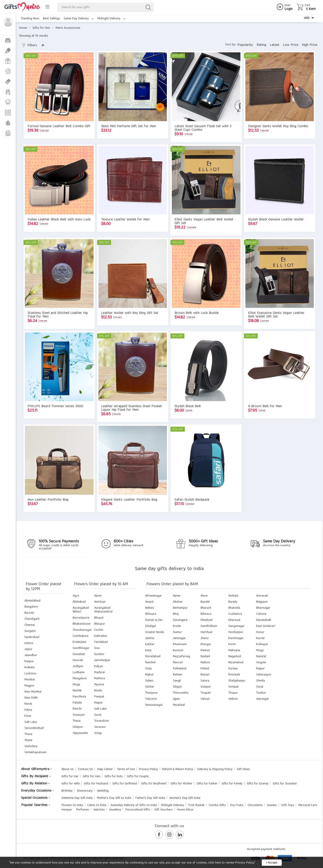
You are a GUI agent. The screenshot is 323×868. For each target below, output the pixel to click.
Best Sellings (51, 19)
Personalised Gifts (138, 810)
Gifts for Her (70, 777)
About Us (68, 769)
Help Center (105, 769)
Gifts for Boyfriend (154, 784)
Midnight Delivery (111, 19)
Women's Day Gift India (185, 798)
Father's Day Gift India (150, 798)
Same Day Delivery (79, 19)
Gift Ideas (243, 769)
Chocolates (255, 805)
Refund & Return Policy (178, 769)
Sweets (272, 805)
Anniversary (85, 791)
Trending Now (30, 19)
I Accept (272, 863)
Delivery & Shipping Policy (215, 769)
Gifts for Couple (138, 777)
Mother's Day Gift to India (114, 798)
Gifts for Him (41, 28)
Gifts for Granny (258, 784)
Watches (99, 810)
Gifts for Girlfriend (125, 784)
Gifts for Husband (96, 784)
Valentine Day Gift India (77, 798)
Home (23, 28)
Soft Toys (288, 805)
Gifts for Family (232, 784)
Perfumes (83, 810)
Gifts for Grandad (285, 784)
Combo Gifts (217, 805)
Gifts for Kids (114, 777)
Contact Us (85, 769)
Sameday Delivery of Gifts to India (134, 805)
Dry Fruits (237, 805)
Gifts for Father (207, 784)
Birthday (67, 791)
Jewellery (115, 810)
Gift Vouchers (164, 810)
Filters (30, 46)
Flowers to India (72, 805)
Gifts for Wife (71, 784)
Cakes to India (97, 805)
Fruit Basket (196, 805)
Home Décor (185, 810)
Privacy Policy (148, 769)
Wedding (103, 791)
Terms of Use (126, 769)
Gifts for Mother (181, 784)
